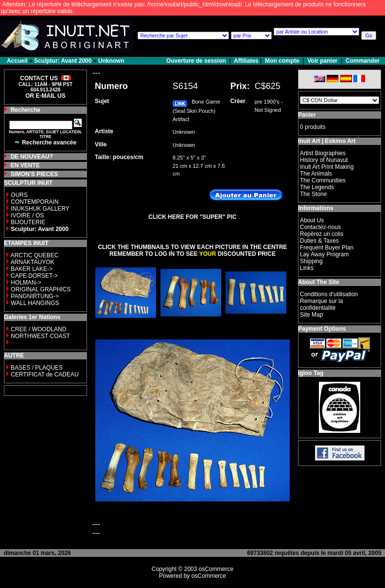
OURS (19, 195)
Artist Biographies (323, 153)
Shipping (311, 261)
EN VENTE (25, 165)
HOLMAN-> (26, 283)
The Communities (323, 180)
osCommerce (216, 569)
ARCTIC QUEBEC (35, 255)
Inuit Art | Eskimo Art (327, 141)
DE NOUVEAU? (32, 157)
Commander (363, 61)
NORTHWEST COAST (40, 336)
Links (307, 268)
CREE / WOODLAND (38, 329)
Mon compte (282, 61)
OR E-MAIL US (45, 96)
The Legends (317, 187)
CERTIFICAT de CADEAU (44, 374)
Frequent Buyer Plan (327, 248)
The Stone (313, 194)
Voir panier (322, 61)
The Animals (316, 174)
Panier (307, 115)
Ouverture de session (197, 61)
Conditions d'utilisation (329, 294)
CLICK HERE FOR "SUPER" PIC (192, 217)
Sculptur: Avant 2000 (63, 61)
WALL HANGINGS (35, 303)
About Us (312, 220)
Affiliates (246, 61)
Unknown (111, 61)
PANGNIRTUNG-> (35, 296)
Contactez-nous (320, 227)
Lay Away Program (324, 254)
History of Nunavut (324, 160)
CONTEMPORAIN (35, 202)
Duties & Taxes (319, 241)
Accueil (17, 61)
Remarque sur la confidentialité (322, 304)
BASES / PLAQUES (37, 368)
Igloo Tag (311, 373)
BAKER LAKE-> (32, 269)
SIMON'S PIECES (35, 174)
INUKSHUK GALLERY (40, 209)
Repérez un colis (322, 234)
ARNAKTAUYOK (33, 262)
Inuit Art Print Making (327, 167)
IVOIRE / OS (27, 215)
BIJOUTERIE (28, 222)
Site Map (311, 315)
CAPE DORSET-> (34, 276)
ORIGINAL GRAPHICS (41, 289)
